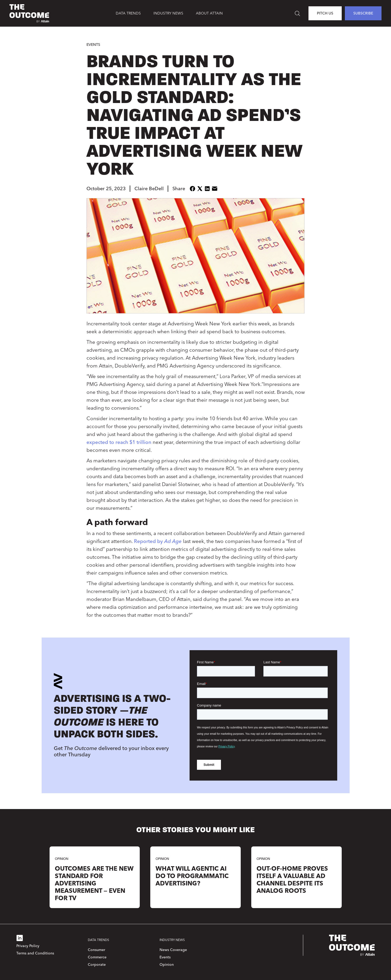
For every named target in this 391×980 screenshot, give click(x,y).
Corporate (97, 965)
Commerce (97, 957)
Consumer (96, 950)
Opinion (167, 965)
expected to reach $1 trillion (119, 442)
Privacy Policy (28, 946)
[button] (128, 13)
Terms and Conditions (35, 953)
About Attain (209, 13)
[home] (29, 13)
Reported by (158, 541)
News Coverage (173, 950)
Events (93, 45)
